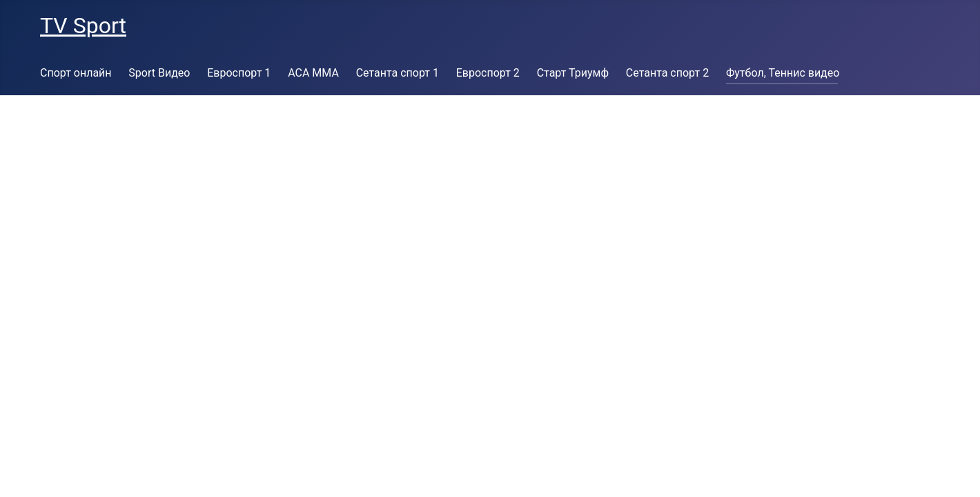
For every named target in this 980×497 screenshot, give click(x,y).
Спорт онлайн (76, 73)
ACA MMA (313, 73)
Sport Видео (159, 73)
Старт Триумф (573, 73)
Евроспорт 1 (239, 73)
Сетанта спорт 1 (398, 73)
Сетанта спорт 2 (667, 73)
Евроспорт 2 (488, 73)
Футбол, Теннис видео (783, 73)
